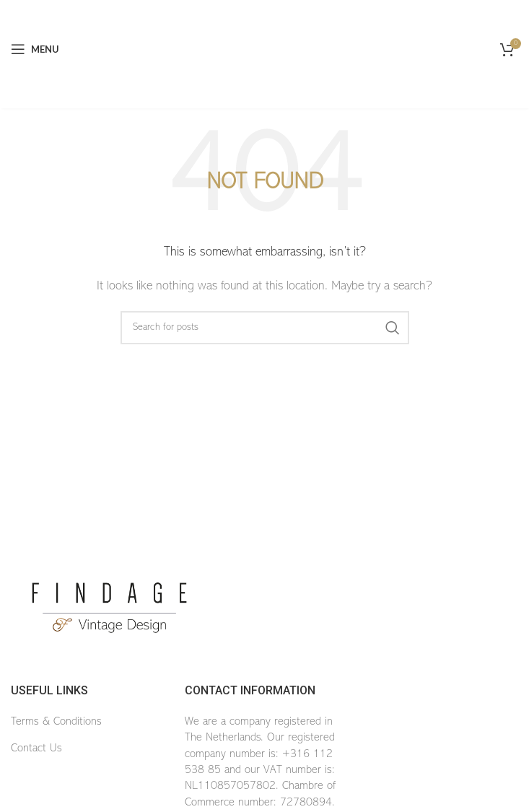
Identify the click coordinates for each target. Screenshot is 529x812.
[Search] (265, 328)
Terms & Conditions (56, 722)
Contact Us (36, 748)
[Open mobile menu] (35, 49)
